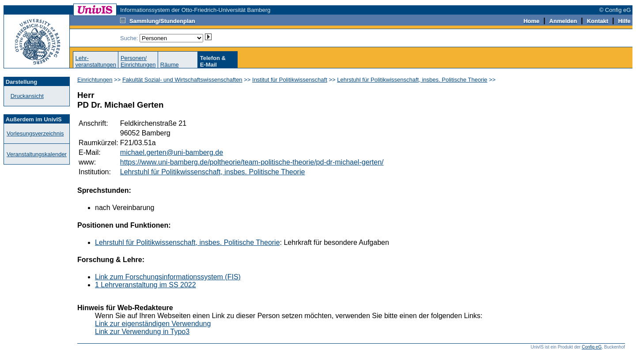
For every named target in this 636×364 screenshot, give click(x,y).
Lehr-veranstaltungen (96, 61)
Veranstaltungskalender (37, 154)
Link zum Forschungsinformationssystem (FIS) (168, 277)
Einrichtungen (95, 80)
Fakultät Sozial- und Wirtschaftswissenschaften (182, 80)
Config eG (592, 347)
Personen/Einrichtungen (138, 61)
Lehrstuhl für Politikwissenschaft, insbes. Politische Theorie (412, 80)
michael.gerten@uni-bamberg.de (172, 152)
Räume (170, 65)
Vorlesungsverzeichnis (35, 133)
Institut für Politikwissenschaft (290, 80)
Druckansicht (27, 96)
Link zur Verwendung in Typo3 (142, 332)
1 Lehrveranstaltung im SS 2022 (146, 285)
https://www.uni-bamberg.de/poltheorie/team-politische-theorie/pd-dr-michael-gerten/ (252, 162)
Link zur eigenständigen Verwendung (153, 324)
